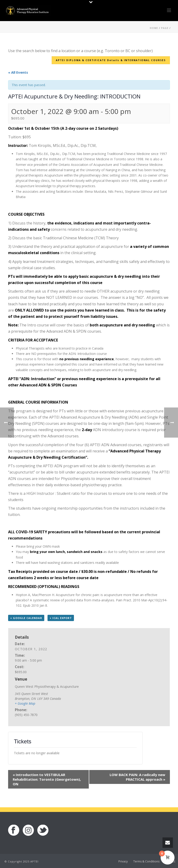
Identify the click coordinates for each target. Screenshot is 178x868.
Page (165, 28)
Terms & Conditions (146, 862)
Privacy (123, 862)
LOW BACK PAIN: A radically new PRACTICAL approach (137, 777)
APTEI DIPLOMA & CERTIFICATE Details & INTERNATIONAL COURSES (111, 60)
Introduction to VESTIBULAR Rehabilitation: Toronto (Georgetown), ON (47, 779)
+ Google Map (25, 703)
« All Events (18, 72)
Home (154, 28)
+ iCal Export (61, 618)
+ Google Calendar (26, 618)
